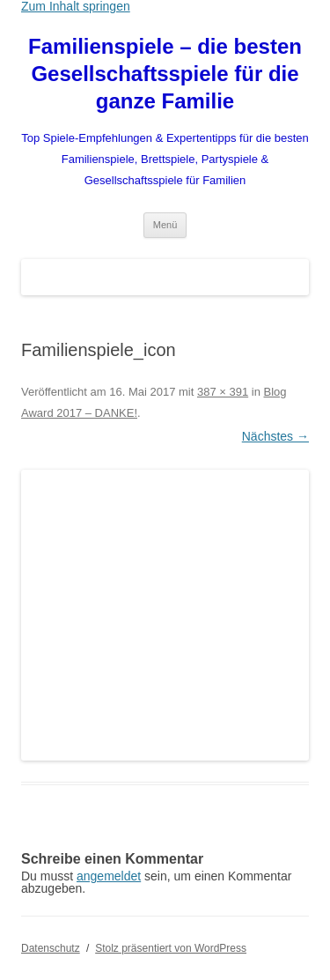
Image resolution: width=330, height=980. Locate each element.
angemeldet (109, 876)
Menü (165, 225)
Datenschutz (51, 948)
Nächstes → (275, 436)
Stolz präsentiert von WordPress (171, 948)
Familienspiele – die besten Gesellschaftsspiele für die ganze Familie (165, 74)
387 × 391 (223, 392)
